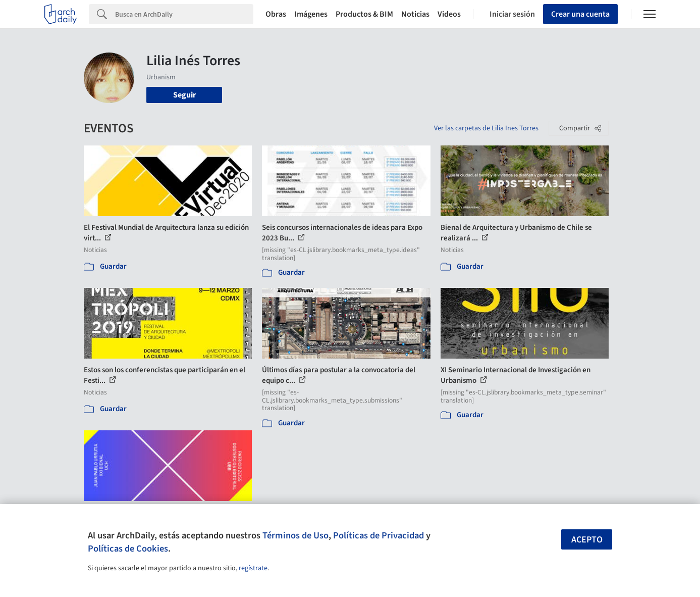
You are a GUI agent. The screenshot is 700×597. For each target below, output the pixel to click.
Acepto (587, 540)
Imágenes (311, 14)
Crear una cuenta (580, 14)
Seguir (184, 95)
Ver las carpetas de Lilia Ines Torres (486, 128)
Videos (449, 14)
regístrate (253, 568)
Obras (276, 14)
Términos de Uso (295, 535)
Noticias (415, 14)
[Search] (184, 14)
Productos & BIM (364, 14)
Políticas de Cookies (128, 549)
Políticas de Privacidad (379, 535)
